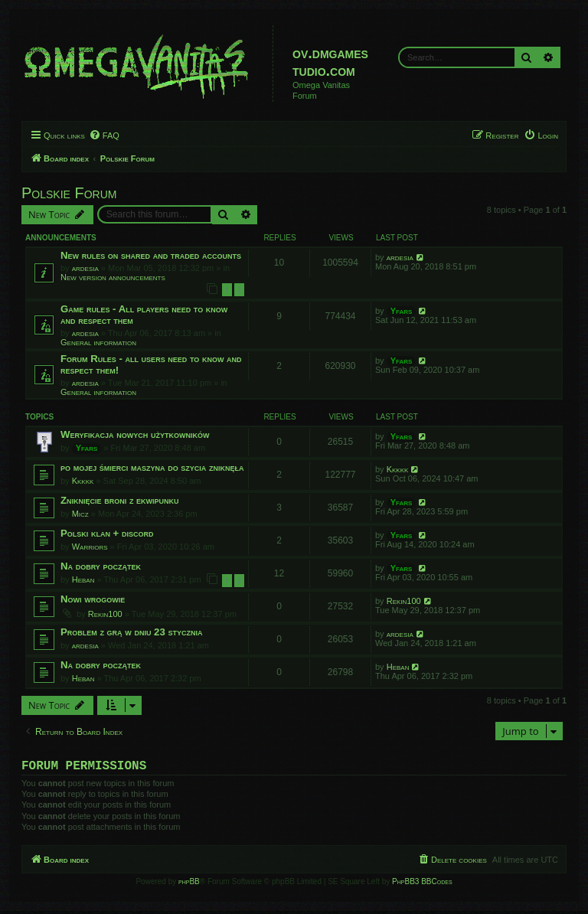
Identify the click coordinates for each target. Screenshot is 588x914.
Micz (80, 514)
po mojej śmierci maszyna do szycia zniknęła (152, 467)
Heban (83, 579)
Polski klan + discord (107, 533)
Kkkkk (83, 481)
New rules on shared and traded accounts (151, 255)
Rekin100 (105, 614)
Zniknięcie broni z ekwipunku (120, 500)
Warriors (90, 547)
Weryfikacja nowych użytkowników (135, 434)
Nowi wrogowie (93, 599)
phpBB (189, 885)
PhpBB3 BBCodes (422, 885)
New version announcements (113, 277)
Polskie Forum (69, 193)
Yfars (402, 311)
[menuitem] (104, 135)
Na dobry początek (101, 566)
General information (98, 342)
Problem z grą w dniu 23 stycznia (131, 632)
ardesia (85, 268)
